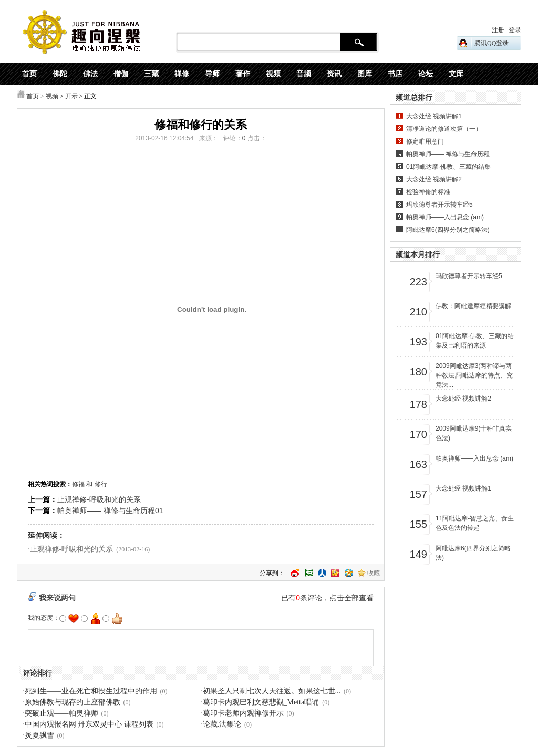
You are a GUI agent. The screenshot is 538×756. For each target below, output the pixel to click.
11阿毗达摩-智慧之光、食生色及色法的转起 (475, 523)
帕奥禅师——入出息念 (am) (445, 217)
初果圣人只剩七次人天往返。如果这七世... (272, 691)
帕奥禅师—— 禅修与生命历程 (448, 154)
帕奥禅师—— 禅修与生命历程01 (110, 510)
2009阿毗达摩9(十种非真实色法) (474, 433)
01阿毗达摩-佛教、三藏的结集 (448, 167)
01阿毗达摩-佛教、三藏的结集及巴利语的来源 (475, 341)
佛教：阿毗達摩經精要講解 (473, 306)
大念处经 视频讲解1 (434, 116)
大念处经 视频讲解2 (434, 179)
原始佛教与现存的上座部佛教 (73, 702)
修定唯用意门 (425, 141)
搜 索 (359, 43)
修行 (101, 484)
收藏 (374, 573)
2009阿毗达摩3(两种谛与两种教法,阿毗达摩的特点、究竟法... (474, 375)
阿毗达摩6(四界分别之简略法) (448, 230)
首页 (33, 96)
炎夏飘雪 (39, 735)
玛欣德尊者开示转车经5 (439, 205)
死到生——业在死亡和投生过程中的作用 (91, 691)
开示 (71, 96)
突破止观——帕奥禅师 (61, 713)
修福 (78, 484)
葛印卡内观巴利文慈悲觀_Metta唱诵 (261, 702)
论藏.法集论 (222, 724)
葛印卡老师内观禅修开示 (243, 713)
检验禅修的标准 (428, 192)
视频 (52, 96)
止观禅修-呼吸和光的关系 (99, 499)
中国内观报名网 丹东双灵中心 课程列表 (89, 724)
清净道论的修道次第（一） (444, 129)
